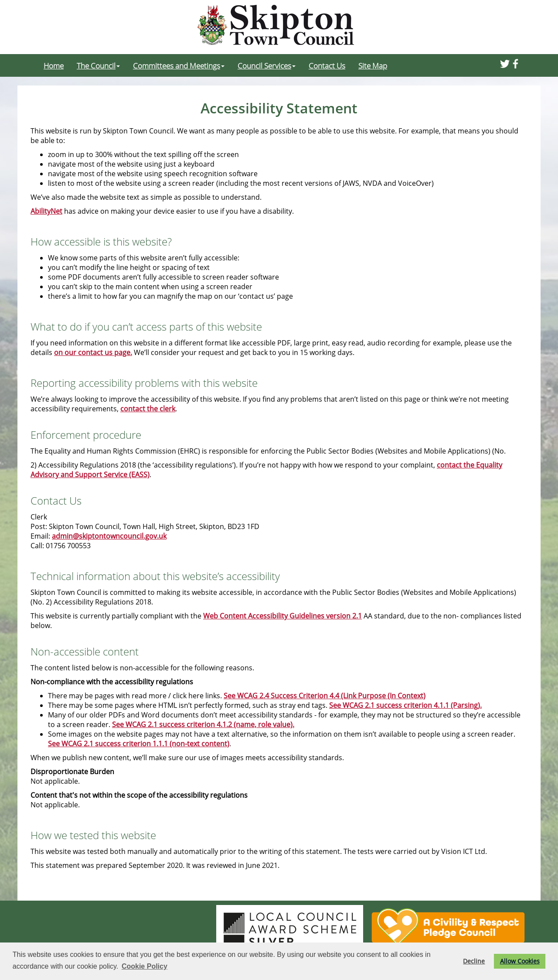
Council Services (267, 65)
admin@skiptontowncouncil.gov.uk (109, 536)
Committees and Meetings (179, 65)
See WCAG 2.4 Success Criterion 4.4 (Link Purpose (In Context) (325, 696)
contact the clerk (148, 409)
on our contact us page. (93, 352)
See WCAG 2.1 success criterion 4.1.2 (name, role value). (203, 724)
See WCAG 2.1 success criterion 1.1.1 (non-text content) (139, 744)
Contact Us (327, 65)
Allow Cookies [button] (520, 961)
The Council (98, 65)
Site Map (373, 65)
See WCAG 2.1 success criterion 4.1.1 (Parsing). (405, 705)
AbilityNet (46, 211)
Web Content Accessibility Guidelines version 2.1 (282, 616)
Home (54, 65)
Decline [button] (474, 961)
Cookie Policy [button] (145, 966)
